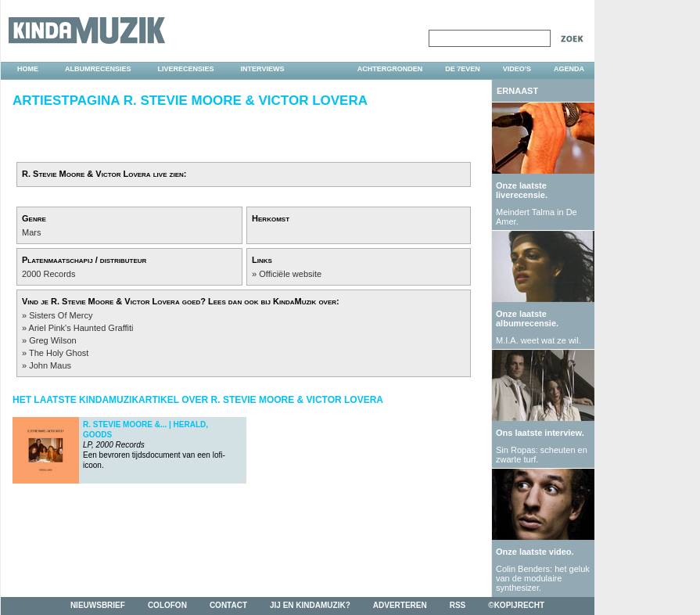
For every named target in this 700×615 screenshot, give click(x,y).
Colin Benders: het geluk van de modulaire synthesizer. (543, 578)
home (28, 69)
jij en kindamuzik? (310, 605)
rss (458, 605)
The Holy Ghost (59, 353)
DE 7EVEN (463, 69)
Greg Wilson (53, 340)
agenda (569, 69)
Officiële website (290, 274)
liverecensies (186, 69)
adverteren (400, 605)
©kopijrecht (516, 605)
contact (228, 605)
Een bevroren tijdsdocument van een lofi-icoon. (154, 445)
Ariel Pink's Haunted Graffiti (81, 328)
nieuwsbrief (98, 605)
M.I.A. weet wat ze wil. (538, 340)
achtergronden (390, 69)
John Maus (50, 365)
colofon (167, 605)
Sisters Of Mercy (61, 315)
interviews (263, 69)
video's (517, 69)
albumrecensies (98, 69)
